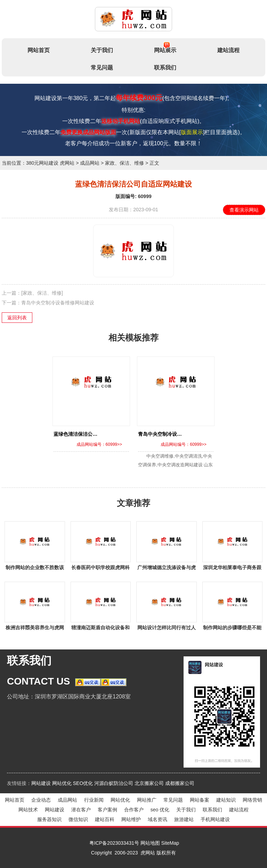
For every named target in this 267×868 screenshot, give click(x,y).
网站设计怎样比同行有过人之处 (167, 629)
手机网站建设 (215, 819)
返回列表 (17, 318)
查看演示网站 (244, 210)
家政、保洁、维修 (124, 163)
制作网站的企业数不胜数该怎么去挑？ (35, 569)
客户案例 (107, 810)
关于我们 (102, 50)
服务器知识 (49, 819)
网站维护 (131, 819)
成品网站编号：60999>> (99, 444)
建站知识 (226, 800)
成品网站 (90, 163)
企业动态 (41, 800)
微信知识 (78, 819)
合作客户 (134, 810)
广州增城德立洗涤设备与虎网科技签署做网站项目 (167, 569)
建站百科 (105, 819)
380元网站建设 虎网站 (50, 163)
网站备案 (200, 800)
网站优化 (62, 783)
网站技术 (28, 810)
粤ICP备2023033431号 (114, 843)
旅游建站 (184, 819)
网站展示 (165, 47)
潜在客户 (81, 810)
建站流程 (228, 50)
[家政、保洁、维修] (42, 293)
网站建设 (41, 783)
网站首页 (39, 50)
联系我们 (165, 68)
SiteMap (170, 843)
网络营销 (252, 800)
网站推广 (147, 800)
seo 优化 (160, 810)
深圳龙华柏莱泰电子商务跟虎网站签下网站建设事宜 (232, 569)
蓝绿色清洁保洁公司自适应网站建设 (92, 434)
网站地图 (150, 843)
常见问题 (102, 68)
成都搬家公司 (180, 783)
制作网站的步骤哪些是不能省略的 (232, 629)
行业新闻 (94, 800)
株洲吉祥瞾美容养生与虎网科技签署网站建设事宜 (35, 629)
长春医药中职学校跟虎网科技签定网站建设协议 (100, 569)
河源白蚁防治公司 (114, 783)
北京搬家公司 (149, 783)
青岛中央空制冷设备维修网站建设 (58, 303)
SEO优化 (83, 783)
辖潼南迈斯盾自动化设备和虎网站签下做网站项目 (100, 629)
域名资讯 (157, 819)
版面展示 (192, 132)
